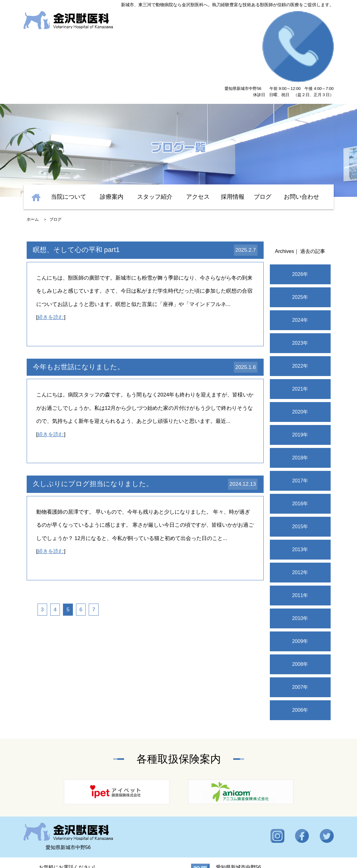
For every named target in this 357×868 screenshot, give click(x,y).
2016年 (300, 443)
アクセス (198, 136)
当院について (69, 136)
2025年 (300, 237)
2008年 (300, 604)
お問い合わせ (301, 136)
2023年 (300, 283)
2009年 (300, 581)
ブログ (263, 136)
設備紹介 (178, 841)
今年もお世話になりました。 (78, 306)
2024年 (300, 260)
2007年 (300, 627)
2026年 (300, 214)
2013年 (300, 489)
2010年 (300, 558)
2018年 (300, 397)
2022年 (300, 306)
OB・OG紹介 (280, 841)
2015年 (300, 466)
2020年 (300, 351)
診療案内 (112, 136)
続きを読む (51, 257)
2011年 (300, 535)
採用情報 (233, 136)
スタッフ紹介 (155, 136)
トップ (45, 841)
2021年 (300, 328)
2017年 (300, 420)
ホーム (33, 159)
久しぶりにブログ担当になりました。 (93, 423)
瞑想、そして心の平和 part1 (76, 189)
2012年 (300, 512)
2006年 (300, 650)
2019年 (300, 374)
